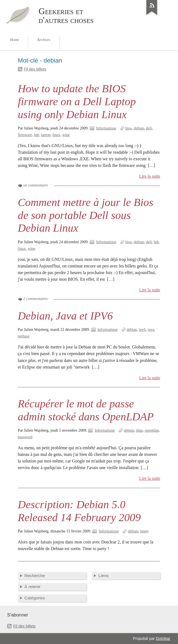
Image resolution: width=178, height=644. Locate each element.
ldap (139, 430)
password (25, 437)
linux (56, 135)
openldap (152, 430)
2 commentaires (36, 299)
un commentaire (36, 185)
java (151, 330)
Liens (103, 576)
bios (129, 128)
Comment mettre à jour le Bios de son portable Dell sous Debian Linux (86, 215)
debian (139, 128)
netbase (24, 336)
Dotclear (163, 638)
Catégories (35, 598)
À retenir (33, 587)
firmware (25, 135)
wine (66, 135)
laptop (46, 135)
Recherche (35, 576)
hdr (36, 135)
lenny (145, 531)
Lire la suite (150, 176)
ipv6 (142, 330)
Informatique (106, 128)
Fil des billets (35, 69)
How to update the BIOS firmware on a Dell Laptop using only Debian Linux (77, 102)
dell (149, 128)
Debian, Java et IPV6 (65, 316)
